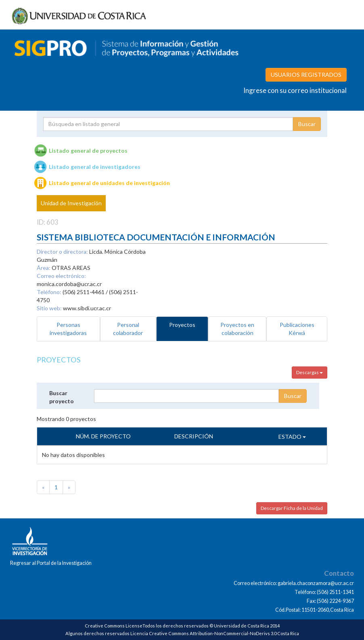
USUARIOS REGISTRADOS (306, 75)
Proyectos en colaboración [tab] (237, 329)
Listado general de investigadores (95, 167)
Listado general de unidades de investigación (109, 183)
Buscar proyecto (62, 397)
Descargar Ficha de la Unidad (292, 508)
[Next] (69, 487)
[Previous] (43, 487)
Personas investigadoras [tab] (68, 329)
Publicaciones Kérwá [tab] (297, 329)
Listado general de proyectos (88, 151)
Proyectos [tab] (182, 325)
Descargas (310, 372)
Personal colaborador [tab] (128, 329)
